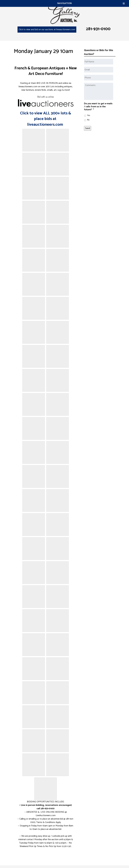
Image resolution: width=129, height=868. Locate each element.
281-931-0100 (98, 29)
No (88, 120)
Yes (89, 115)
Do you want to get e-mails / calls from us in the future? (98, 107)
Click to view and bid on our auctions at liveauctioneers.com (47, 30)
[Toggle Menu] (124, 3)
